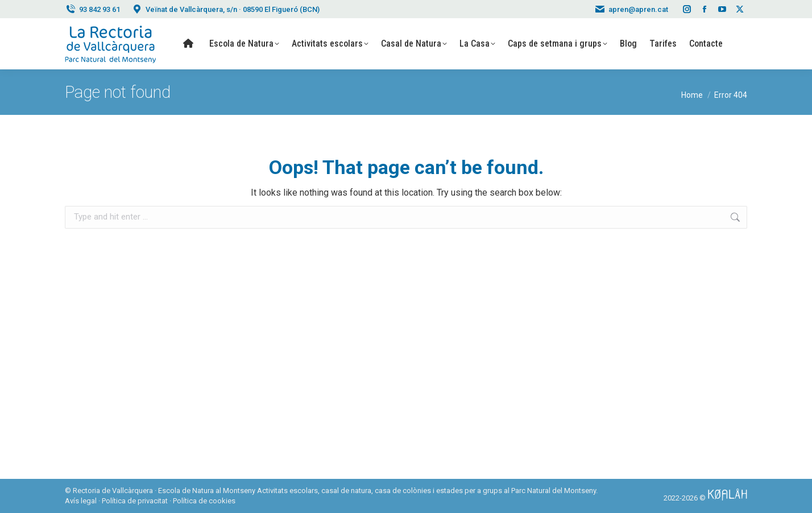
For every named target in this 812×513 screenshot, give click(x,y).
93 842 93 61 (92, 9)
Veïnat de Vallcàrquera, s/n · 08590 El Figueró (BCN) (225, 9)
